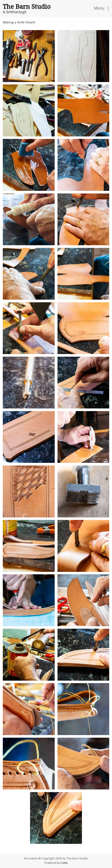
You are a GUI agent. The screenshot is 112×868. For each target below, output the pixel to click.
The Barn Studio (27, 6)
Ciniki (64, 863)
